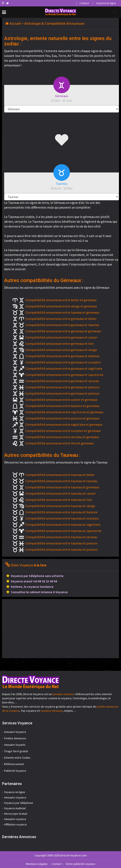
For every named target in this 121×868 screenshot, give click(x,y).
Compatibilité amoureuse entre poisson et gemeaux (62, 418)
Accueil (15, 23)
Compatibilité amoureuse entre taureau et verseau (61, 537)
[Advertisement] (37, 628)
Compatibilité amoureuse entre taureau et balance (61, 512)
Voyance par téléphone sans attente (37, 576)
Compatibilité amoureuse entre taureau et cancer (60, 493)
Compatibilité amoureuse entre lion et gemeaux (60, 443)
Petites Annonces (15, 738)
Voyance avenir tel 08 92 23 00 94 (34, 581)
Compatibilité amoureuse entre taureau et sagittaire (63, 524)
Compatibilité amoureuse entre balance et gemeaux (62, 406)
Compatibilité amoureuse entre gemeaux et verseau (62, 381)
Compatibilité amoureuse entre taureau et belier (60, 475)
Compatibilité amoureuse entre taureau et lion (59, 500)
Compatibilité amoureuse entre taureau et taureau (61, 481)
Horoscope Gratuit (16, 814)
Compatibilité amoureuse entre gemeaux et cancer (61, 337)
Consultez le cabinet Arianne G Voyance (39, 592)
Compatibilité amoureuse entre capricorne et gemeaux (64, 412)
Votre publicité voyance (81, 864)
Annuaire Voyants (15, 745)
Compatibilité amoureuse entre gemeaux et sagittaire (64, 368)
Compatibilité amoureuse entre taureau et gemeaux (62, 312)
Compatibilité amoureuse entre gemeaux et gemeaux (63, 331)
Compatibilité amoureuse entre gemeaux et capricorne (64, 375)
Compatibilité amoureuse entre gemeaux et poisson (62, 387)
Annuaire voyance (15, 797)
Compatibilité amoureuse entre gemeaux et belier (61, 319)
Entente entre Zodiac (17, 758)
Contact (84, 3)
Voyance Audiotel (15, 808)
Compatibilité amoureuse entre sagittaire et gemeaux (64, 424)
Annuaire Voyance (15, 732)
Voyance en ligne (106, 3)
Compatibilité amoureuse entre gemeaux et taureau (62, 325)
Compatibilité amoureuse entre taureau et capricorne (63, 531)
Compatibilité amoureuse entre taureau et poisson (61, 543)
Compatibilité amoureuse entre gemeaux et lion (60, 344)
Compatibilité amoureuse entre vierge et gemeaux (61, 306)
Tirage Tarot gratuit (16, 751)
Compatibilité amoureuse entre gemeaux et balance (62, 356)
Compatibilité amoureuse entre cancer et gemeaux (61, 400)
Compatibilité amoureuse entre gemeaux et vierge (61, 350)
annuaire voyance (63, 694)
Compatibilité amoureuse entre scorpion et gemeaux (63, 431)
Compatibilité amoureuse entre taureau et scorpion (62, 518)
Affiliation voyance (15, 824)
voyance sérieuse (52, 711)
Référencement (14, 764)
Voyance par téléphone (19, 803)
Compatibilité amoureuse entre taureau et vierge (60, 506)
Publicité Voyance (15, 771)
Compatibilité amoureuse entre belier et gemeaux (61, 300)
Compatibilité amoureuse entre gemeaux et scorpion (63, 362)
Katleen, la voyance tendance (32, 587)
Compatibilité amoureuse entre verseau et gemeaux (62, 437)
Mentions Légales (37, 864)
